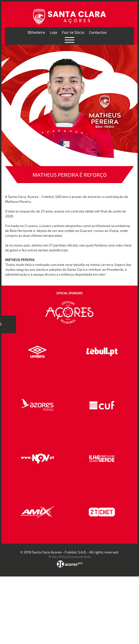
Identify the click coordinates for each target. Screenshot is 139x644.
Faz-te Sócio (73, 32)
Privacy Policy (58, 557)
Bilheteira (36, 32)
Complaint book (80, 557)
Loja (53, 32)
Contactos (98, 32)
